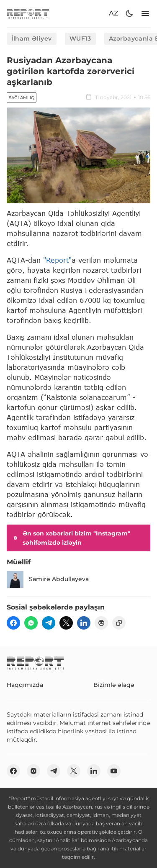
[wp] (31, 623)
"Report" (57, 260)
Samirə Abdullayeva (48, 579)
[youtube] (114, 771)
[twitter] (66, 623)
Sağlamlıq (22, 98)
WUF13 (80, 38)
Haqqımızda (25, 685)
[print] (101, 623)
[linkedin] (84, 623)
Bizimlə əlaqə (114, 685)
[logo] (28, 14)
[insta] (33, 771)
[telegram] (49, 623)
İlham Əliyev (32, 38)
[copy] (119, 623)
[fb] (13, 623)
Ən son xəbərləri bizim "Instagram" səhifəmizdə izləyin (71, 538)
